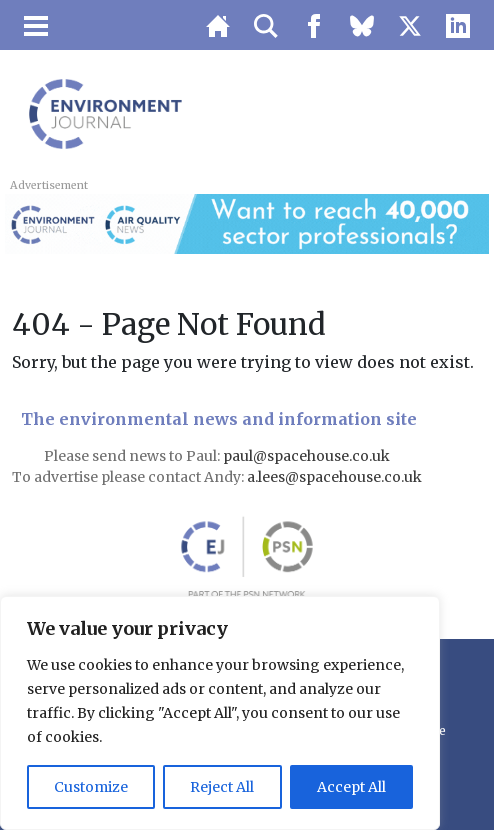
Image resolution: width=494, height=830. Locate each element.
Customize (91, 787)
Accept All (351, 787)
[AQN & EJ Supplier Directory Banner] (246, 222)
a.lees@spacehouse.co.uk (336, 477)
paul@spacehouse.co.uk (308, 456)
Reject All (222, 787)
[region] (220, 713)
